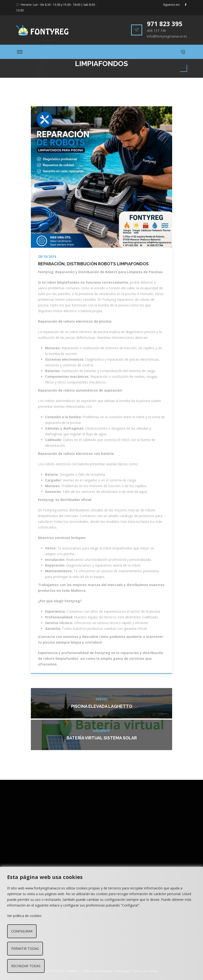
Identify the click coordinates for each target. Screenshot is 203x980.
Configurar (22, 931)
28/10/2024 (47, 256)
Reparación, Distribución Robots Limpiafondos (93, 264)
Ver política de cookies (24, 916)
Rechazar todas (26, 966)
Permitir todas (25, 948)
